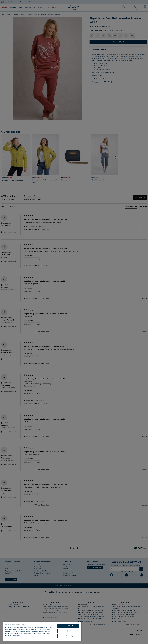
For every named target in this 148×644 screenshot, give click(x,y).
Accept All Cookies (68, 626)
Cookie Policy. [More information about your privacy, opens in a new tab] (16, 636)
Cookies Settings (68, 636)
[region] (42, 631)
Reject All (68, 631)
